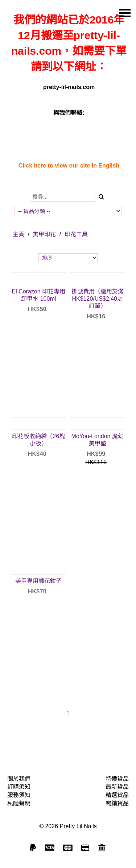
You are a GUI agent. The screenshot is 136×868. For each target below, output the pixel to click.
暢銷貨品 (117, 803)
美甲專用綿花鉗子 (38, 581)
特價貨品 (117, 779)
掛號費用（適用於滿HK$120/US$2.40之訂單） (98, 299)
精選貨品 (117, 795)
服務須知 (19, 795)
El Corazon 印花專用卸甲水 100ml (38, 295)
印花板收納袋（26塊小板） (38, 440)
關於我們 (19, 779)
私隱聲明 (19, 803)
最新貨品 (117, 787)
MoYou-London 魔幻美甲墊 (98, 440)
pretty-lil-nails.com (69, 87)
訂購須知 (19, 787)
